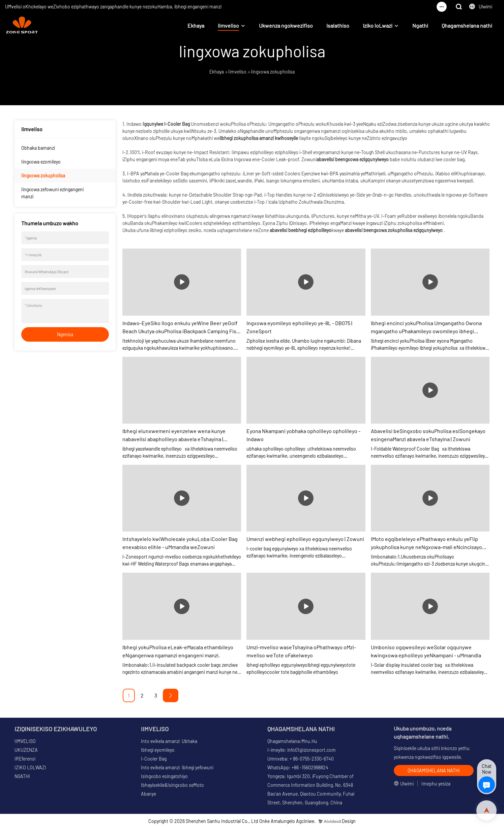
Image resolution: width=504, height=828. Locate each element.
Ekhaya (196, 25)
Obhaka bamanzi (38, 148)
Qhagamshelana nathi (467, 25)
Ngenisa (65, 334)
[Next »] (171, 695)
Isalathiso (338, 25)
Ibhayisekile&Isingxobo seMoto (172, 785)
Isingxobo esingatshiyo (164, 776)
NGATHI (22, 776)
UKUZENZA (26, 750)
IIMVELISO (25, 741)
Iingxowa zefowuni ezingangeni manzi (52, 193)
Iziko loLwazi (378, 25)
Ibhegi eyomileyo (158, 750)
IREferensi (25, 759)
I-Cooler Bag (154, 759)
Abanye (149, 794)
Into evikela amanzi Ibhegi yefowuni (177, 767)
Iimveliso (228, 25)
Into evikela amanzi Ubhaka (169, 741)
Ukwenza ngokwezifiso (286, 25)
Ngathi (420, 25)
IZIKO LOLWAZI (30, 767)
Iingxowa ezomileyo (41, 162)
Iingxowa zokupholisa (273, 72)
